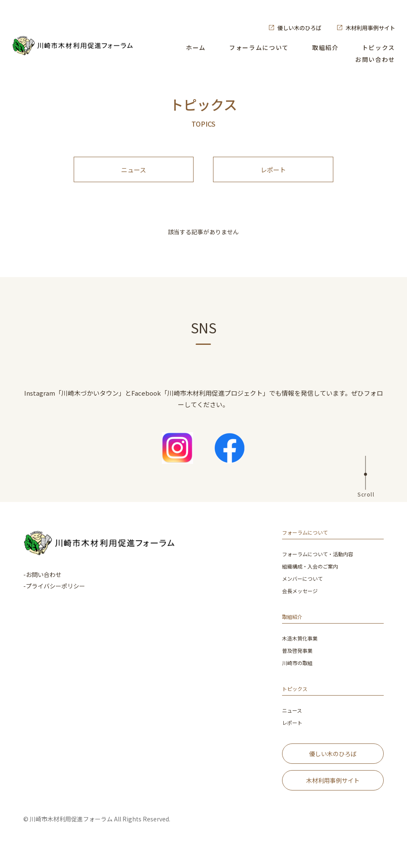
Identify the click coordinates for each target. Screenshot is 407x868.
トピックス (379, 47)
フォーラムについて (259, 47)
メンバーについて (306, 594)
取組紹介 (325, 47)
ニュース (134, 177)
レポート (273, 177)
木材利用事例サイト (370, 28)
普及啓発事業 (300, 665)
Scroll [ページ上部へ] (366, 509)
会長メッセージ (303, 606)
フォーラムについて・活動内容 (324, 570)
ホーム (196, 47)
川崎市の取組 (300, 677)
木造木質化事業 (303, 653)
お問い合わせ (375, 59)
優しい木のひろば (299, 28)
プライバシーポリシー (55, 601)
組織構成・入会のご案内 (315, 582)
